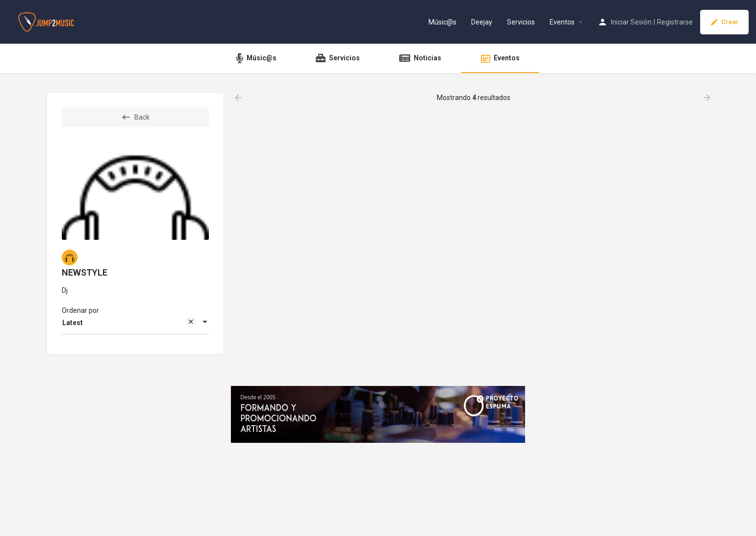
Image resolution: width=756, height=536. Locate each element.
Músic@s (442, 22)
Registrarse (675, 22)
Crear (724, 22)
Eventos (562, 22)
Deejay (482, 22)
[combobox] (135, 323)
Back (135, 117)
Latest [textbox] (129, 323)
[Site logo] (47, 21)
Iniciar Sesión (631, 22)
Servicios (521, 22)
